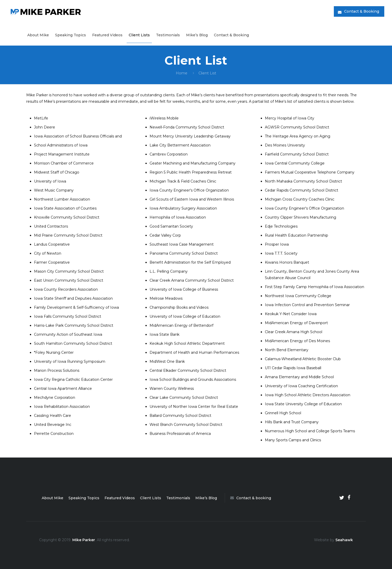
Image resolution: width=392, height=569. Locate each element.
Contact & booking (251, 498)
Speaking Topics (84, 498)
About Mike (53, 498)
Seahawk (344, 540)
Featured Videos (120, 498)
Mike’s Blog (206, 498)
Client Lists (151, 498)
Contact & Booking (362, 11)
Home (182, 73)
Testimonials (178, 498)
